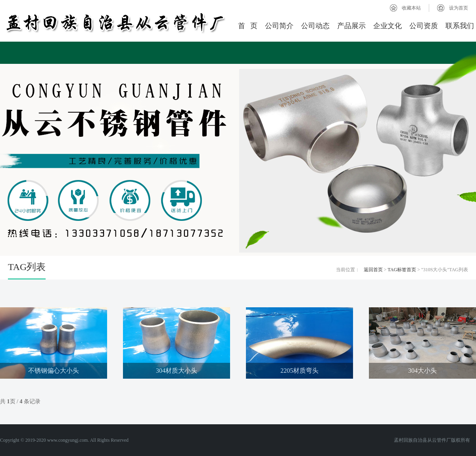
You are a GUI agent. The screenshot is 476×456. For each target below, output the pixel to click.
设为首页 (459, 8)
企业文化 (388, 26)
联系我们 (460, 26)
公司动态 (315, 26)
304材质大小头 (177, 371)
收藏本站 (411, 8)
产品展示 (351, 26)
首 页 (248, 26)
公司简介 (279, 26)
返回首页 (373, 270)
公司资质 (424, 26)
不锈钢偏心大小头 (54, 371)
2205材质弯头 (299, 371)
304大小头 (422, 371)
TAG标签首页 (402, 270)
